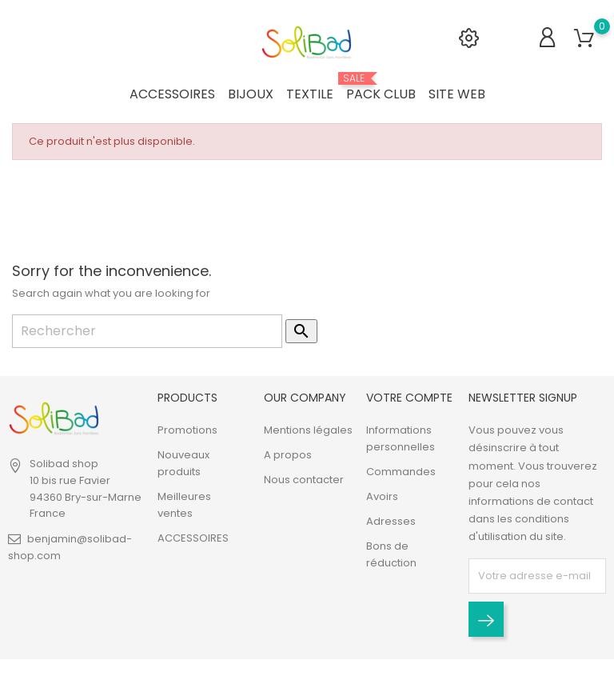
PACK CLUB (381, 88)
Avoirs (382, 497)
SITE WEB (457, 94)
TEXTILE (310, 94)
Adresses (391, 522)
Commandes (401, 472)
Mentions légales (308, 431)
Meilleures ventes (184, 506)
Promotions (187, 431)
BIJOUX (251, 94)
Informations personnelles (401, 439)
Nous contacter (304, 480)
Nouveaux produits (183, 464)
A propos (288, 456)
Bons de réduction (391, 555)
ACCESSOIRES (172, 94)
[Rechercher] (147, 331)
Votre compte (409, 398)
